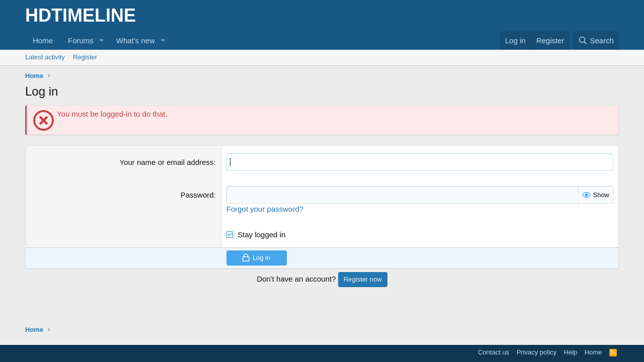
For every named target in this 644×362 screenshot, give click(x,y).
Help (571, 352)
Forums (81, 40)
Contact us (494, 352)
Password (197, 195)
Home (43, 40)
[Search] (596, 40)
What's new (136, 40)
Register (85, 57)
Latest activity (45, 57)
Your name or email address (167, 162)
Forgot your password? (265, 209)
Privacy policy (537, 352)
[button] (102, 40)
